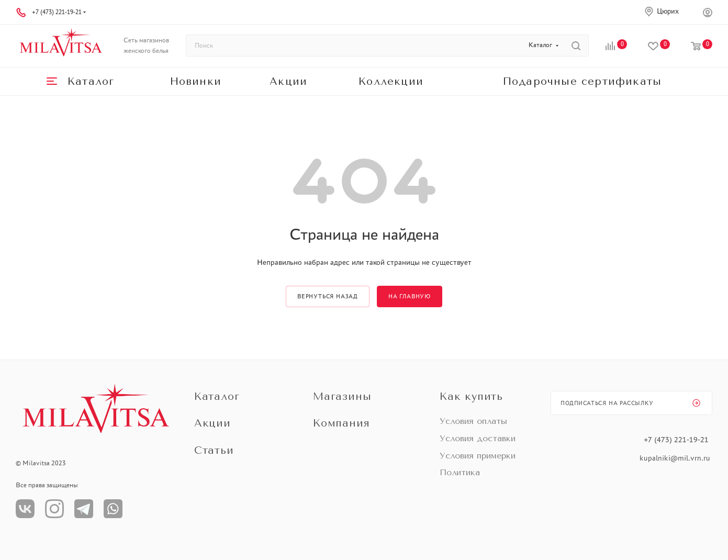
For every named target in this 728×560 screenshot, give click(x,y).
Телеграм (84, 509)
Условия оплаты (473, 421)
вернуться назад (328, 296)
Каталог (217, 396)
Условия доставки (478, 438)
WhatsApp (113, 509)
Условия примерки (478, 456)
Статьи (214, 450)
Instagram (54, 509)
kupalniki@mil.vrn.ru (676, 458)
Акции (212, 423)
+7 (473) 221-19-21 (57, 12)
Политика (460, 472)
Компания (341, 423)
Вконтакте (25, 509)
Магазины (342, 396)
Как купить (471, 396)
